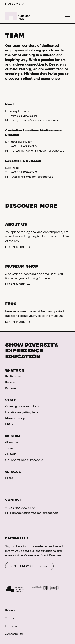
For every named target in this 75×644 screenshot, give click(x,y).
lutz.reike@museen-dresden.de (32, 177)
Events (10, 383)
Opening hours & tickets (22, 406)
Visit (10, 400)
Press (9, 478)
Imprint (11, 618)
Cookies (11, 626)
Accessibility (14, 634)
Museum (13, 436)
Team (9, 448)
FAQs (9, 424)
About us (11, 442)
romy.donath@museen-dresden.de (35, 120)
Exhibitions (13, 377)
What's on (15, 371)
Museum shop (15, 418)
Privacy (10, 610)
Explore (11, 388)
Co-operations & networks (24, 460)
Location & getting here (22, 412)
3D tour (11, 454)
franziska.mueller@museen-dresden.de (38, 151)
